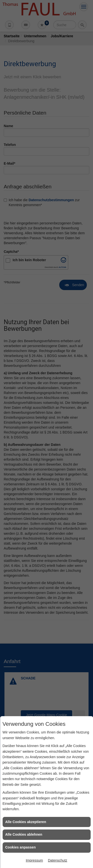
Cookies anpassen (20, 847)
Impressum (34, 860)
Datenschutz (58, 860)
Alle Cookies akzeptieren (26, 822)
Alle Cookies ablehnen (24, 834)
